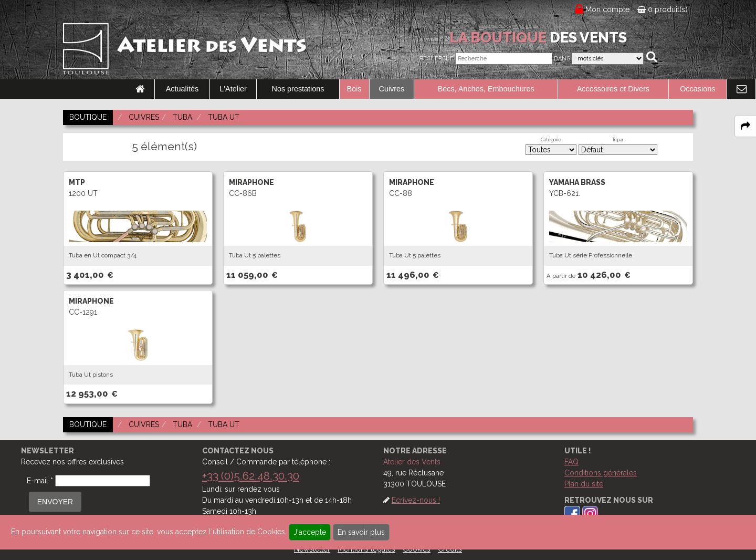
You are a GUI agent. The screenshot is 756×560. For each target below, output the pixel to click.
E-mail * (40, 481)
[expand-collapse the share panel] (745, 126)
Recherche (437, 59)
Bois (354, 89)
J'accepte (310, 532)
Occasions (697, 89)
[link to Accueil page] (140, 89)
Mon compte (608, 9)
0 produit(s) (663, 9)
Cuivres (392, 89)
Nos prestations (298, 89)
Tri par (618, 140)
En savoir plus (361, 532)
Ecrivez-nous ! (416, 500)
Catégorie (551, 140)
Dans (562, 59)
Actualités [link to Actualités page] (182, 89)
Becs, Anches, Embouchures (486, 89)
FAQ (571, 462)
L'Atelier (233, 89)
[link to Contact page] (741, 89)
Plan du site (584, 484)
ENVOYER (55, 502)
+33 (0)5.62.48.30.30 (251, 476)
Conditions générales (601, 473)
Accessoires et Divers (613, 89)
